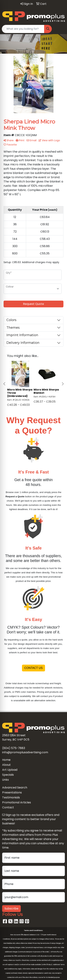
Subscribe (11, 908)
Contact (8, 807)
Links (5, 780)
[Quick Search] (23, 29)
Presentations (12, 792)
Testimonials (11, 797)
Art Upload (10, 770)
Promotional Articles (17, 802)
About (6, 765)
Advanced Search (15, 787)
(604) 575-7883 (14, 748)
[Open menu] (60, 29)
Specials (8, 775)
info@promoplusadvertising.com (25, 752)
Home (6, 760)
